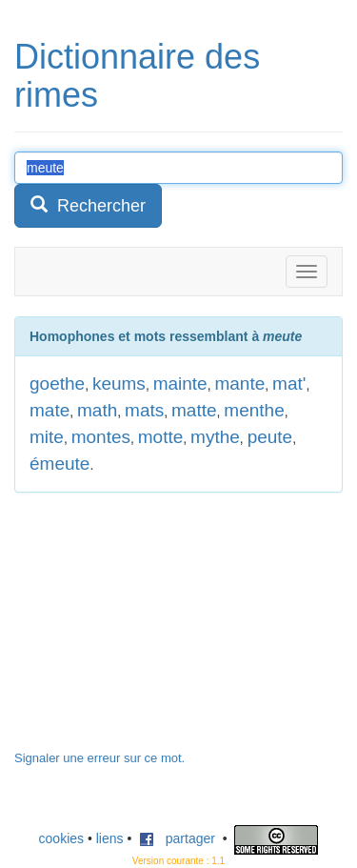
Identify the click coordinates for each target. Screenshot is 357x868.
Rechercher (88, 205)
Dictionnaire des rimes (137, 76)
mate (50, 410)
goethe (57, 384)
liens (110, 838)
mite (47, 437)
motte (161, 437)
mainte (180, 384)
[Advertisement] (157, 631)
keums (119, 384)
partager (177, 838)
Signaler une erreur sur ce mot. (99, 758)
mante (239, 384)
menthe (254, 410)
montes (101, 437)
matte (194, 410)
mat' (289, 384)
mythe (215, 437)
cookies (61, 838)
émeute (59, 464)
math (97, 410)
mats (144, 410)
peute (270, 437)
